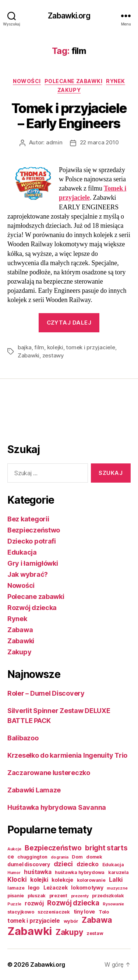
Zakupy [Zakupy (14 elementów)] (69, 932)
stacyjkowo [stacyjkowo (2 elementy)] (21, 912)
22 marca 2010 (99, 142)
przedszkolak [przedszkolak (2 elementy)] (108, 896)
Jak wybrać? (28, 574)
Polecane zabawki (73, 81)
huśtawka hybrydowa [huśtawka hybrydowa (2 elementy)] (80, 872)
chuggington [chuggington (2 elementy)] (32, 857)
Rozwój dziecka (32, 608)
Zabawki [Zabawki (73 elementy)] (30, 931)
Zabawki (29, 355)
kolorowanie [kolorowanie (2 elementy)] (91, 880)
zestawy (53, 355)
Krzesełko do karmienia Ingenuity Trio (67, 755)
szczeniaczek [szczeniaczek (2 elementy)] (54, 912)
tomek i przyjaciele (90, 347)
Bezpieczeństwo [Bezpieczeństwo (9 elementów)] (53, 848)
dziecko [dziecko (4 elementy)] (88, 864)
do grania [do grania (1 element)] (60, 857)
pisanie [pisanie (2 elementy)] (16, 896)
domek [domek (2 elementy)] (94, 857)
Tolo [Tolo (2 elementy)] (104, 912)
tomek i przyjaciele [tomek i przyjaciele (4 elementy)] (34, 921)
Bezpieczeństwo (34, 530)
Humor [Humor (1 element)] (14, 873)
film (39, 347)
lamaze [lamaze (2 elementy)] (16, 888)
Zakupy (69, 90)
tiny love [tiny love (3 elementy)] (84, 912)
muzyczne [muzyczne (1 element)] (117, 888)
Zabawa (20, 630)
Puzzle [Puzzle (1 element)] (14, 904)
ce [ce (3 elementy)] (10, 856)
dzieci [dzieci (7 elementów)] (63, 864)
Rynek (116, 81)
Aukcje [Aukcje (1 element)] (14, 849)
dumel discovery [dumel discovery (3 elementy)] (29, 864)
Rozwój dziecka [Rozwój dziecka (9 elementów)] (73, 903)
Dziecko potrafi (32, 541)
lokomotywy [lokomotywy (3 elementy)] (87, 888)
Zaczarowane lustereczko (49, 773)
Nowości (27, 81)
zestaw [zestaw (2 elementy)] (95, 933)
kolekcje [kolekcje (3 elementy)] (62, 880)
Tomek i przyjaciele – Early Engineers (69, 116)
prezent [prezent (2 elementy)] (58, 896)
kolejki (55, 347)
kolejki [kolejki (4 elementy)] (39, 880)
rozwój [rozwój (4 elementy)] (34, 903)
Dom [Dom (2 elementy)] (77, 857)
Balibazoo (23, 738)
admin (54, 142)
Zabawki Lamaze (34, 790)
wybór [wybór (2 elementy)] (71, 921)
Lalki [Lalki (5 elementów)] (116, 880)
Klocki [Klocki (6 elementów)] (17, 879)
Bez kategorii (28, 519)
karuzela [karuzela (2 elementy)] (118, 872)
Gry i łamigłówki (33, 563)
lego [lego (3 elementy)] (34, 888)
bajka (25, 347)
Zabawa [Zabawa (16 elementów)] (97, 920)
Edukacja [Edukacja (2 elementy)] (113, 865)
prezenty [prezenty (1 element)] (80, 896)
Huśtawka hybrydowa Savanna (57, 807)
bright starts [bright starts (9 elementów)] (106, 848)
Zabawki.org (69, 16)
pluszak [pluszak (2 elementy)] (37, 896)
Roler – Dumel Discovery (46, 693)
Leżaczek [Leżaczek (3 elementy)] (56, 888)
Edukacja (22, 552)
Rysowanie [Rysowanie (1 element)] (113, 904)
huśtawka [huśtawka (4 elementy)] (38, 872)
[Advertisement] (37, 414)
